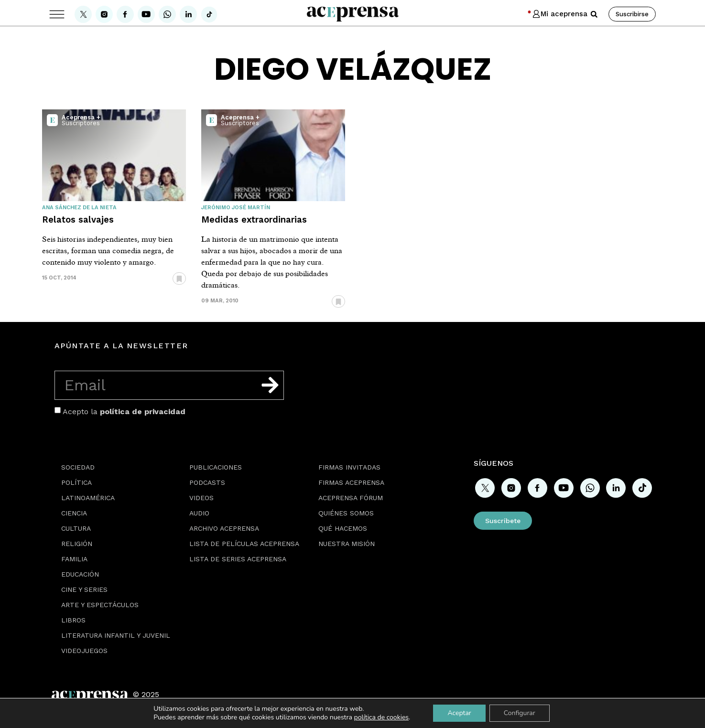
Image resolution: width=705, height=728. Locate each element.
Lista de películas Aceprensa (244, 544)
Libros (73, 620)
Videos (201, 498)
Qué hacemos (343, 528)
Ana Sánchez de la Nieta (79, 208)
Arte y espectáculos (100, 605)
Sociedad (78, 467)
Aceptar (459, 713)
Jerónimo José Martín (236, 208)
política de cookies (381, 717)
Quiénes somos (346, 513)
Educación (80, 574)
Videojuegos (84, 651)
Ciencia (74, 513)
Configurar (520, 713)
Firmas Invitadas (349, 467)
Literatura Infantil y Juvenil (116, 635)
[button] (594, 14)
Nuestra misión (347, 544)
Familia (74, 559)
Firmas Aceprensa (351, 482)
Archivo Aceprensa (224, 528)
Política (76, 482)
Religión (77, 544)
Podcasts (207, 482)
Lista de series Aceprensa (238, 559)
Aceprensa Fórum (351, 498)
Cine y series (84, 589)
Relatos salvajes (78, 219)
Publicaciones (216, 467)
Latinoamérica (88, 498)
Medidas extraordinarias (254, 219)
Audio (199, 513)
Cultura (76, 528)
